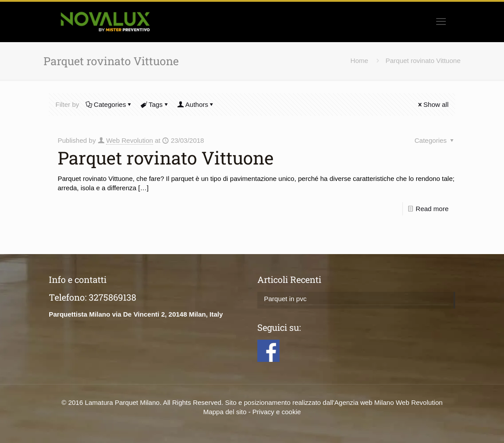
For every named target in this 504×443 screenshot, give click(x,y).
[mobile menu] (441, 22)
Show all (433, 104)
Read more (432, 209)
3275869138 (112, 297)
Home (359, 61)
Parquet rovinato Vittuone (423, 61)
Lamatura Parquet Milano (122, 402)
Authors (196, 104)
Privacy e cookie (277, 412)
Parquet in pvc (285, 299)
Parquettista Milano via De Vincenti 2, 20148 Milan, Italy (136, 314)
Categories (109, 104)
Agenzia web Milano (364, 402)
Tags (155, 104)
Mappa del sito (225, 412)
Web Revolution (130, 140)
